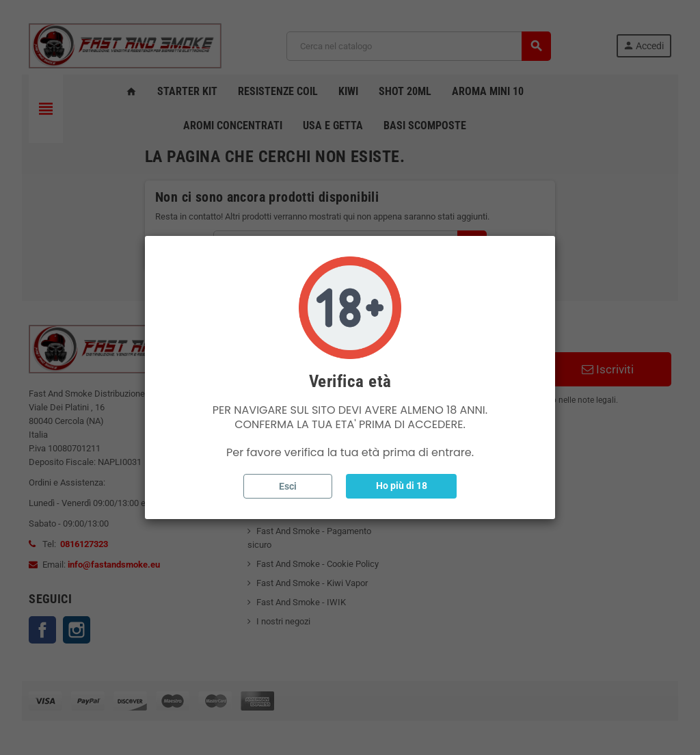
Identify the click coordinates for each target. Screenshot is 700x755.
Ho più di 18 (402, 486)
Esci (288, 486)
